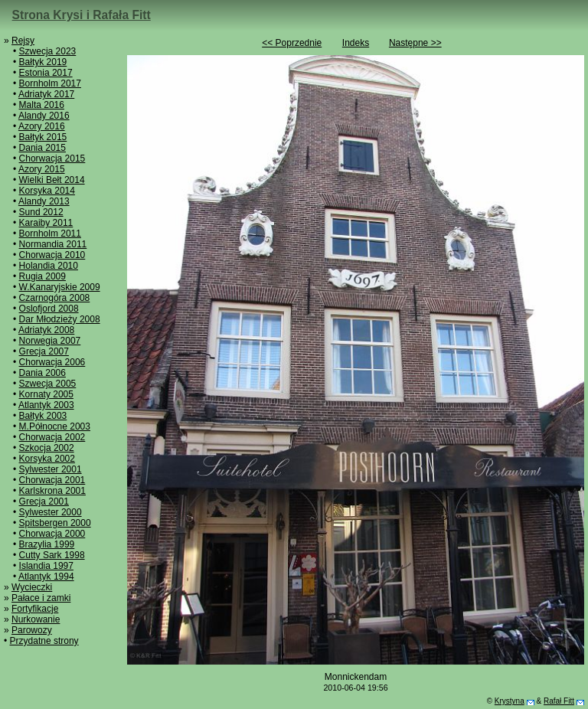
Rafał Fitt (559, 701)
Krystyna (510, 701)
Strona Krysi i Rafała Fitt (82, 15)
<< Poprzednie (292, 43)
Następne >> (415, 43)
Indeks (356, 43)
